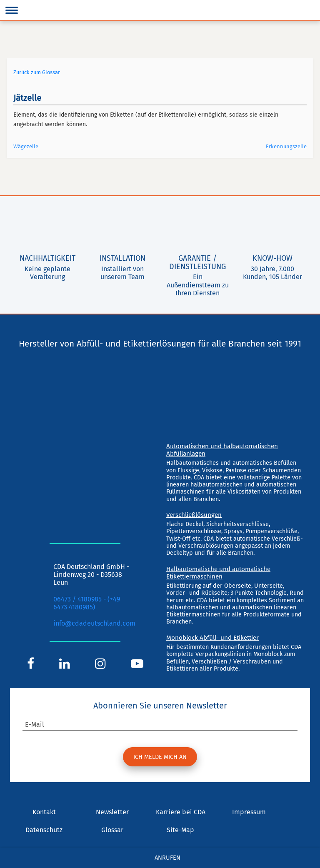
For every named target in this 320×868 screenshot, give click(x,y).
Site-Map (180, 830)
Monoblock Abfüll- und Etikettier (212, 638)
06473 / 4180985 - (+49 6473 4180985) (87, 603)
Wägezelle (26, 146)
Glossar (112, 830)
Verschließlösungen (194, 515)
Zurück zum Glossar (37, 72)
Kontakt (44, 812)
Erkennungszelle (286, 146)
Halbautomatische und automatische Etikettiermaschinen (218, 573)
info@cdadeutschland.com (94, 623)
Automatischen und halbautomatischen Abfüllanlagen (222, 450)
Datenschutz (44, 830)
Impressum (249, 812)
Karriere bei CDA (181, 812)
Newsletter (112, 812)
